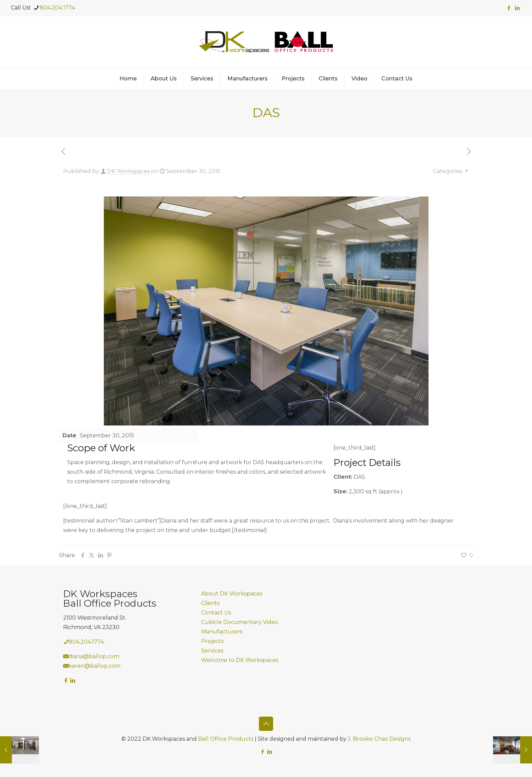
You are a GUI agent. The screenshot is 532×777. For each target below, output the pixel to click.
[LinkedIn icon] (517, 8)
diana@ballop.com (94, 656)
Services (212, 651)
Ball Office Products (226, 739)
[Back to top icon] (266, 724)
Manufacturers (222, 632)
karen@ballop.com (94, 666)
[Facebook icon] (509, 8)
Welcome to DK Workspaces (240, 660)
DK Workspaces (128, 171)
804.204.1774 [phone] (57, 8)
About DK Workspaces (232, 594)
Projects (212, 641)
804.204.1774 (86, 642)
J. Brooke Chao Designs (379, 739)
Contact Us (216, 613)
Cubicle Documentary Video (240, 622)
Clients (210, 603)
